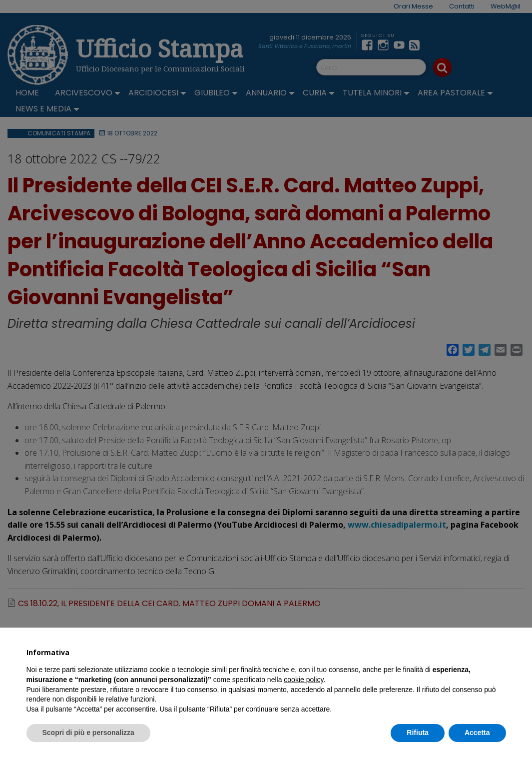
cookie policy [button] (303, 680)
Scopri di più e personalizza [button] (88, 733)
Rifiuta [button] (418, 733)
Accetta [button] (477, 733)
